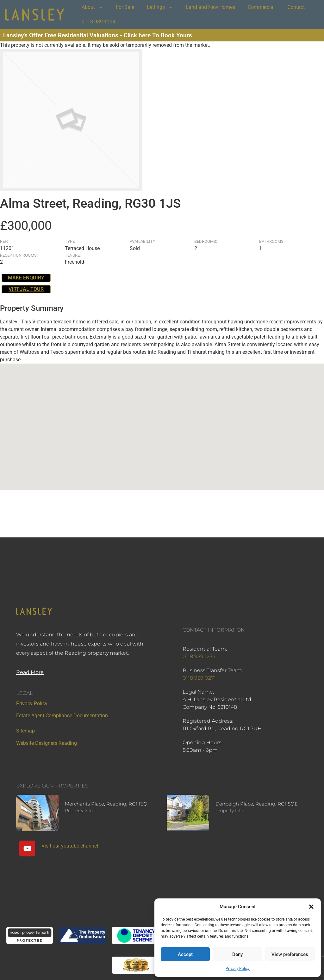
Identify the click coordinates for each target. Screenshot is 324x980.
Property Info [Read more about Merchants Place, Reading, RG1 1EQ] (79, 811)
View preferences (290, 954)
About (92, 7)
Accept (185, 954)
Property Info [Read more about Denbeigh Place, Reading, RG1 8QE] (229, 811)
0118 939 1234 (99, 22)
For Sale (125, 7)
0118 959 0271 (199, 678)
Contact (296, 7)
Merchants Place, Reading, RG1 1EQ (106, 804)
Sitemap (25, 731)
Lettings (160, 7)
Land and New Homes (210, 7)
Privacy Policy (238, 969)
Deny (237, 954)
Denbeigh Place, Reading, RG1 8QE (257, 804)
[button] (311, 907)
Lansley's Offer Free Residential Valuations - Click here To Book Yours (98, 35)
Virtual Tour (26, 289)
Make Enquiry (26, 278)
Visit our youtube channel (70, 846)
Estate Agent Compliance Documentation (62, 716)
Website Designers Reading (47, 743)
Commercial (261, 7)
